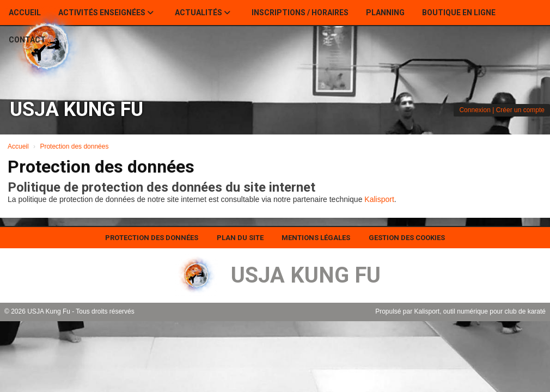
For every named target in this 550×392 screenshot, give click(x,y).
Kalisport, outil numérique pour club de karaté (480, 311)
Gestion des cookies (407, 238)
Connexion (475, 110)
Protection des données (152, 238)
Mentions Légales (316, 238)
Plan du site (240, 238)
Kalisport (379, 199)
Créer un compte (520, 110)
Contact (27, 40)
